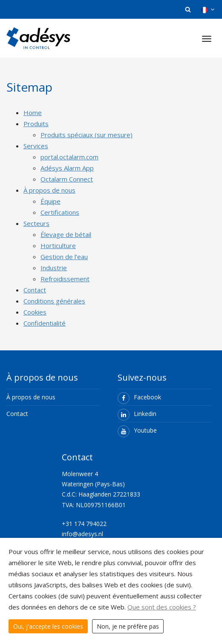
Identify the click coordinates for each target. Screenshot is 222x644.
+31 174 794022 (85, 524)
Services (36, 146)
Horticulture (58, 245)
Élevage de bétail (66, 234)
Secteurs (36, 223)
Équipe (50, 201)
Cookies (35, 312)
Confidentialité (45, 323)
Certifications (60, 212)
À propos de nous (49, 190)
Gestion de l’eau (64, 257)
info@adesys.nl (82, 534)
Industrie (54, 268)
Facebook (139, 397)
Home (33, 113)
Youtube (137, 430)
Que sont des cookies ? (162, 607)
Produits (36, 124)
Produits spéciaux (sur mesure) (86, 135)
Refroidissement (65, 279)
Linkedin (137, 414)
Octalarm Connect (67, 179)
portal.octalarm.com (69, 157)
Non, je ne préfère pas (128, 626)
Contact (35, 290)
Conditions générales (54, 301)
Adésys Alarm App (67, 168)
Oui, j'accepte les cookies (48, 626)
